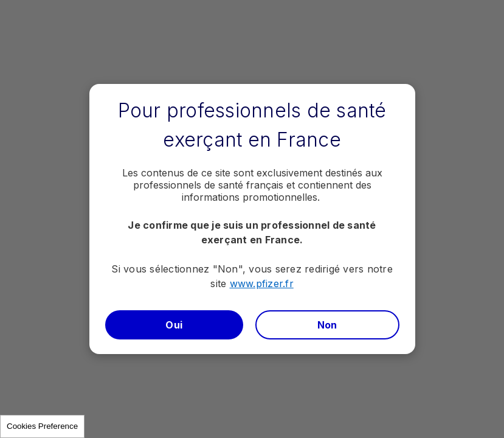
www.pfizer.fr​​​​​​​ (262, 283)
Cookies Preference (42, 426)
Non (327, 325)
